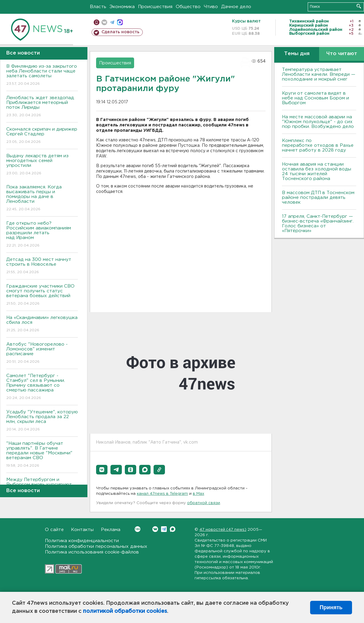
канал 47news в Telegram (162, 494)
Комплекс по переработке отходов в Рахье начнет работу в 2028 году (318, 145)
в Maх (198, 494)
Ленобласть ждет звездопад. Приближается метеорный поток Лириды (42, 107)
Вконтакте (138, 529)
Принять (331, 607)
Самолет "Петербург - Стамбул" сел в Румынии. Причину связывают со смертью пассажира (42, 387)
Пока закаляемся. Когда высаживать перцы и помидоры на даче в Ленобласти (42, 198)
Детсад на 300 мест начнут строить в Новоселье (42, 266)
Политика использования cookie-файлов (92, 552)
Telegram (164, 529)
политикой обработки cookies (125, 611)
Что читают (342, 54)
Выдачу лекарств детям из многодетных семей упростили (42, 165)
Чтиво (211, 7)
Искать (359, 6)
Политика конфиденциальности (82, 541)
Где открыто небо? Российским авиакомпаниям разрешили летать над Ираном (42, 235)
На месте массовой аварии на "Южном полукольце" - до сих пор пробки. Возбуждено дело (318, 122)
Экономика (122, 7)
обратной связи (204, 503)
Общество (188, 7)
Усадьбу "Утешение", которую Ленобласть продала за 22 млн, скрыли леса (42, 421)
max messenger (120, 22)
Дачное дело (236, 7)
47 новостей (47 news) (223, 530)
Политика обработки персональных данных (96, 546)
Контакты (82, 530)
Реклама (111, 530)
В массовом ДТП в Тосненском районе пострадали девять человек (318, 198)
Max (173, 529)
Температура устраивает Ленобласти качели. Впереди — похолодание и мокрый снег (319, 74)
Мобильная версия (97, 22)
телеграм (112, 22)
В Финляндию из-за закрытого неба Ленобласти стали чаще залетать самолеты (42, 75)
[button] (102, 470)
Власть (98, 7)
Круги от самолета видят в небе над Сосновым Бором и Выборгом (316, 98)
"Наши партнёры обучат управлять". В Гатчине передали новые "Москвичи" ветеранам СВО (42, 455)
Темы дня (297, 54)
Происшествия (155, 7)
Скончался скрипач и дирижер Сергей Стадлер (42, 136)
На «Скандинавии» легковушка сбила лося (42, 324)
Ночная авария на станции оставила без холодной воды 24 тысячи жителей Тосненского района (317, 171)
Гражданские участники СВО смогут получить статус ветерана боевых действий (42, 295)
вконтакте (104, 22)
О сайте (54, 530)
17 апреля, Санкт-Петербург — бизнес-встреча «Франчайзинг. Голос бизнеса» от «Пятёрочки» (318, 224)
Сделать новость (120, 32)
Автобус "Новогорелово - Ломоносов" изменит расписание (42, 353)
